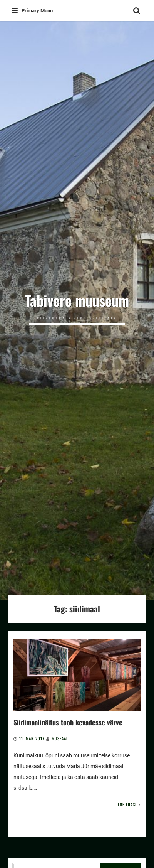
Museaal (60, 738)
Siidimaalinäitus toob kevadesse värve (68, 722)
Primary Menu (32, 11)
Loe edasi (127, 804)
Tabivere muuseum (77, 300)
